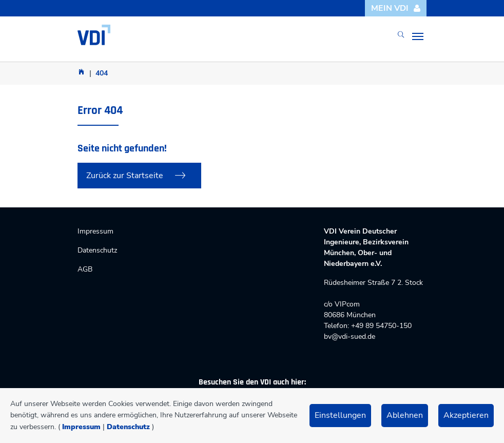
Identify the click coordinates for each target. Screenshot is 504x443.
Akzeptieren (466, 415)
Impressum (81, 427)
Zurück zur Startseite (125, 176)
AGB (85, 269)
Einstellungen (340, 415)
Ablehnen (405, 415)
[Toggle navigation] (418, 36)
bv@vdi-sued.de (350, 336)
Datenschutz (128, 427)
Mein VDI (396, 8)
